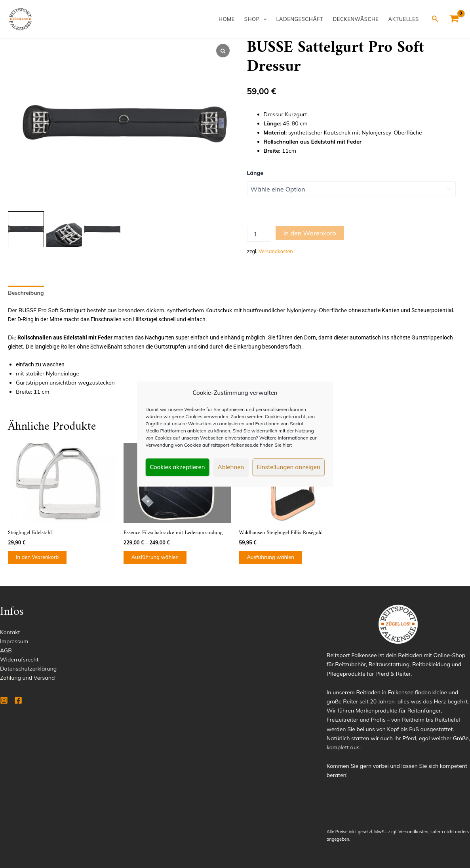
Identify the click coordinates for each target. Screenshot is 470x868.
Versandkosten (276, 251)
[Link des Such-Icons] (435, 19)
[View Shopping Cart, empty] (454, 19)
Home (227, 19)
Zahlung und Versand (27, 678)
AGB (6, 650)
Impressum (14, 641)
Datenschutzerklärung (28, 669)
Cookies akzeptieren (177, 467)
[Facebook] (18, 700)
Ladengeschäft (300, 19)
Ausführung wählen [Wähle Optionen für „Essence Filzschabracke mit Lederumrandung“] (155, 557)
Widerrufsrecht (19, 660)
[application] (263, 19)
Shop (256, 19)
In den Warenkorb (310, 233)
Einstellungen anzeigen (288, 467)
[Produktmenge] (259, 234)
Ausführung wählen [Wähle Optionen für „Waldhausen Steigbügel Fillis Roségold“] (271, 557)
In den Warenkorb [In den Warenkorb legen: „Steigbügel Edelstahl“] (37, 557)
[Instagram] (4, 700)
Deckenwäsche (356, 19)
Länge (255, 173)
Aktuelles (404, 19)
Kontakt (10, 632)
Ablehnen (231, 467)
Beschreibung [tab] (26, 293)
